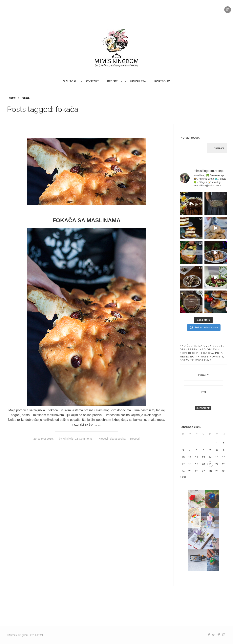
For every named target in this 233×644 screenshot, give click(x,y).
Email (203, 375)
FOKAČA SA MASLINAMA (86, 220)
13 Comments (84, 439)
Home (12, 98)
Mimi (66, 439)
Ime (203, 392)
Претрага (219, 148)
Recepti (135, 439)
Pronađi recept (190, 138)
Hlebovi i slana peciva (112, 439)
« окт (183, 477)
